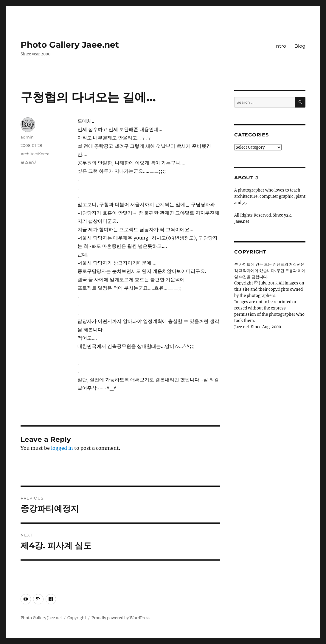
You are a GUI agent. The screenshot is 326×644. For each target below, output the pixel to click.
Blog (300, 46)
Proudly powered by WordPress (121, 618)
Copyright (77, 618)
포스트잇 (28, 162)
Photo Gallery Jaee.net (70, 45)
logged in (62, 448)
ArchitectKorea (35, 154)
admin (27, 137)
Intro (280, 46)
